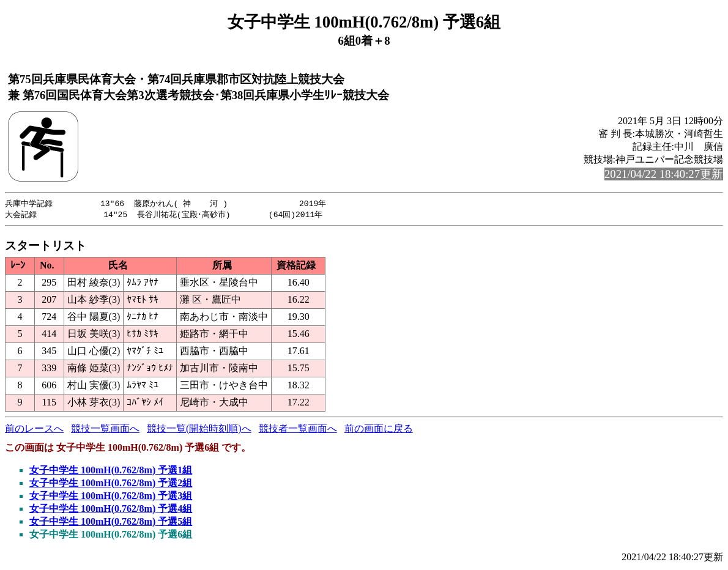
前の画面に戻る (379, 430)
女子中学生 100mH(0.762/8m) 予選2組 (111, 484)
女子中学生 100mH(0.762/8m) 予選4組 (111, 510)
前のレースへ (34, 430)
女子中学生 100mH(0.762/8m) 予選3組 (111, 497)
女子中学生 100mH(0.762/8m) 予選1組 (111, 471)
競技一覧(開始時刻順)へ (199, 430)
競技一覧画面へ (105, 430)
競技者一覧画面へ (298, 430)
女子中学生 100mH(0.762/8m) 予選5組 (111, 523)
